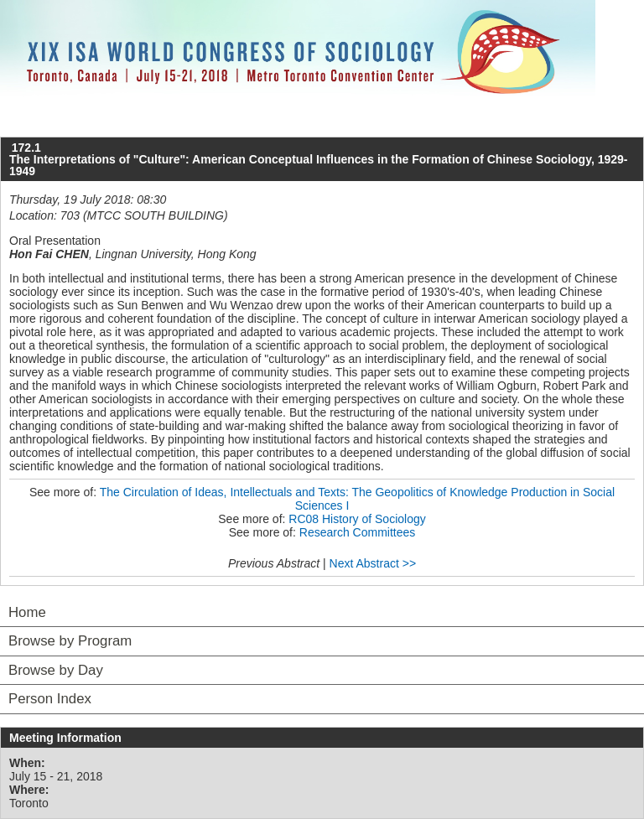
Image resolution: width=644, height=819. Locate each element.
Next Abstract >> (373, 563)
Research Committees (358, 532)
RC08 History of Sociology (357, 519)
